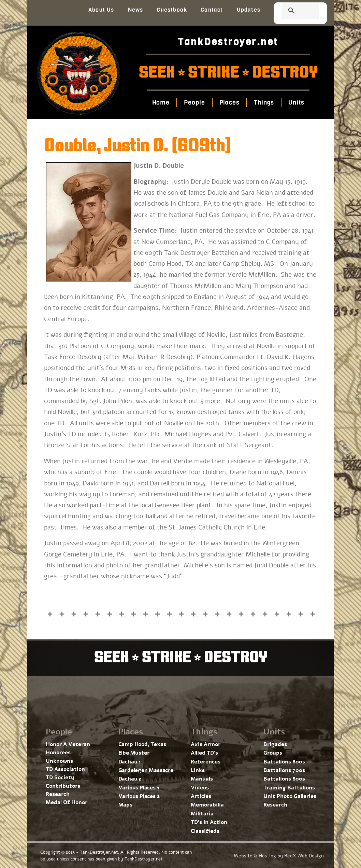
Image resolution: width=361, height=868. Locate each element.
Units (296, 102)
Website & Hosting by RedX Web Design (279, 856)
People (194, 102)
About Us (101, 10)
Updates (249, 10)
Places (229, 102)
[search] (292, 11)
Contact (212, 10)
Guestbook (172, 10)
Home (161, 102)
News (136, 10)
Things (264, 102)
